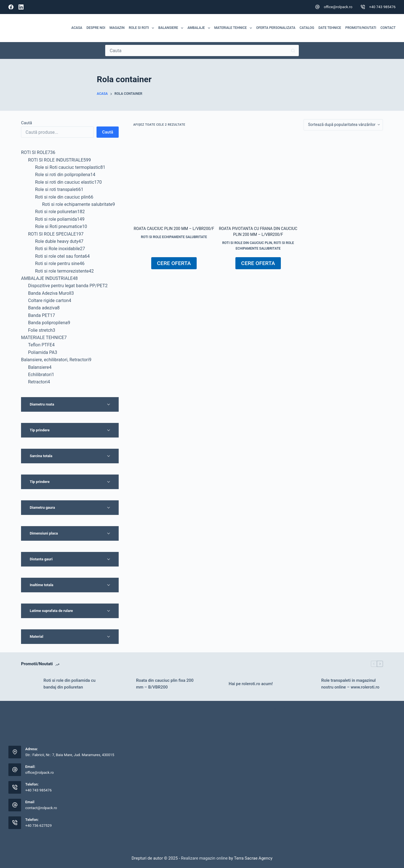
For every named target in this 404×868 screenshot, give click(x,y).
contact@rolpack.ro (41, 808)
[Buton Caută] (293, 50)
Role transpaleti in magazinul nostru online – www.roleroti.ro (350, 684)
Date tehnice (330, 28)
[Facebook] (11, 7)
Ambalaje (200, 28)
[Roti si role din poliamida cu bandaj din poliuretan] (29, 684)
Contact (388, 28)
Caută (27, 123)
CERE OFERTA (174, 263)
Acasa (77, 28)
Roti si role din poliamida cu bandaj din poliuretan (69, 684)
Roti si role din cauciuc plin (247, 243)
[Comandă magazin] (343, 125)
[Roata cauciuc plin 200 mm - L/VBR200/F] (174, 178)
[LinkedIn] (21, 7)
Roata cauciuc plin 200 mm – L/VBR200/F (174, 229)
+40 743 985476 (382, 7)
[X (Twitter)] (275, 709)
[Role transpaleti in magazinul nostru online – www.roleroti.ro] (307, 684)
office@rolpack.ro (338, 7)
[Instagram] (283, 709)
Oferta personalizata (276, 28)
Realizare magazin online (204, 858)
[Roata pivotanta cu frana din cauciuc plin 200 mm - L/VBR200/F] (258, 178)
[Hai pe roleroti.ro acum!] (215, 684)
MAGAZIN (117, 28)
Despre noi (96, 28)
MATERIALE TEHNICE (234, 28)
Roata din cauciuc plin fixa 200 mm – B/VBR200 (165, 684)
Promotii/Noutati (361, 28)
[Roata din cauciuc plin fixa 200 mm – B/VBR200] (122, 684)
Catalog (307, 28)
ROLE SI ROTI (143, 28)
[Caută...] (196, 50)
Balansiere (172, 28)
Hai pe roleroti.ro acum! (251, 684)
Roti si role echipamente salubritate (174, 237)
